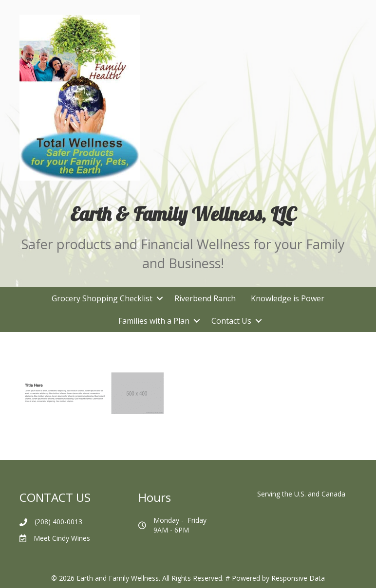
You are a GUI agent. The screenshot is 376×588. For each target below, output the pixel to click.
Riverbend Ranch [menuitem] (205, 298)
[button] (160, 298)
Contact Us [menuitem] (231, 321)
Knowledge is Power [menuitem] (288, 298)
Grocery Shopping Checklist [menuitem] (102, 298)
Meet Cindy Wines (62, 538)
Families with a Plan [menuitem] (154, 321)
